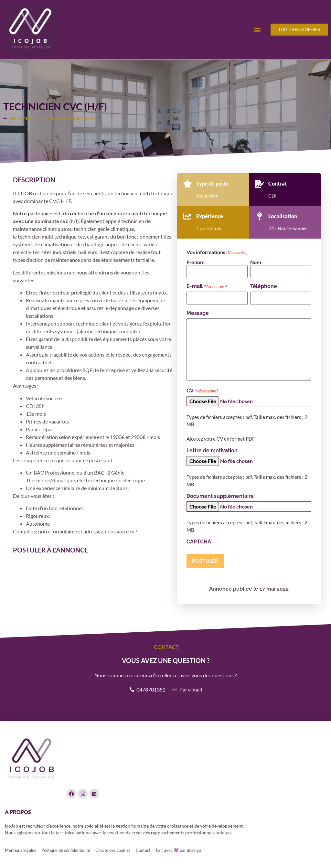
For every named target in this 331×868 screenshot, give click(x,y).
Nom (256, 262)
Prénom (196, 262)
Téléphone (264, 286)
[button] (257, 30)
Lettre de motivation (212, 451)
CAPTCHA (199, 542)
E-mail (207, 286)
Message (198, 313)
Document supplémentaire (220, 496)
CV (202, 391)
